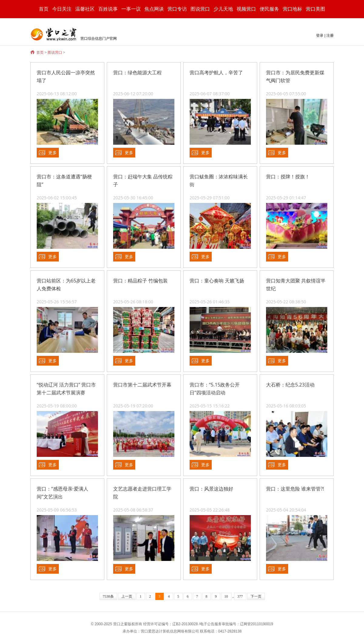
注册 (330, 35)
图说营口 (55, 52)
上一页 (127, 596)
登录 (320, 35)
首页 (44, 9)
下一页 (256, 596)
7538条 (108, 596)
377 (240, 596)
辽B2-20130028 (185, 624)
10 (226, 596)
